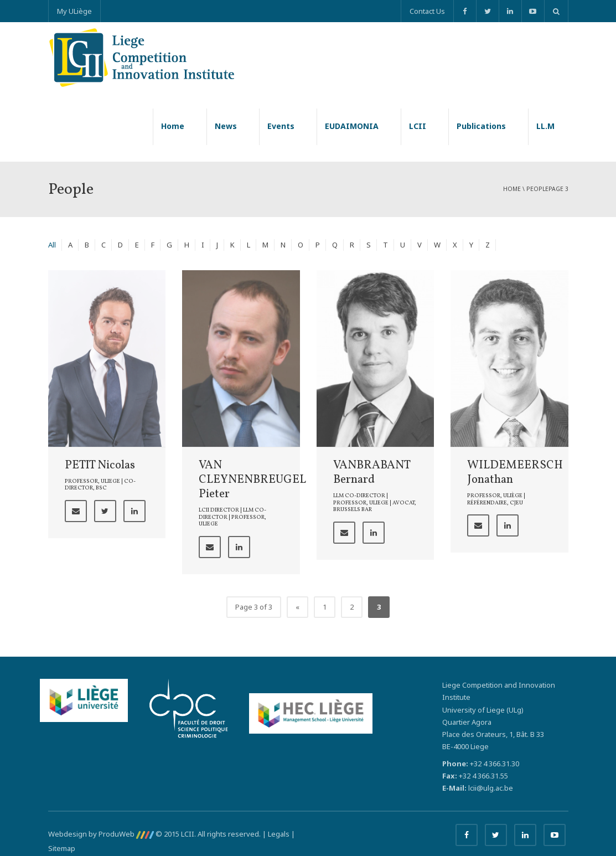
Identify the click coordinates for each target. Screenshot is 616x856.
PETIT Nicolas (100, 465)
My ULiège (74, 11)
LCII (418, 126)
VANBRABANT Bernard (372, 473)
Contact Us (427, 11)
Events (281, 126)
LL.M (545, 126)
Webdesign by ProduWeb (101, 834)
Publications (481, 126)
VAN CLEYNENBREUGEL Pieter (252, 480)
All (52, 245)
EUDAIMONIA (352, 126)
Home (173, 126)
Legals (279, 834)
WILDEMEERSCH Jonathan (515, 473)
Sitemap (62, 848)
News (226, 126)
